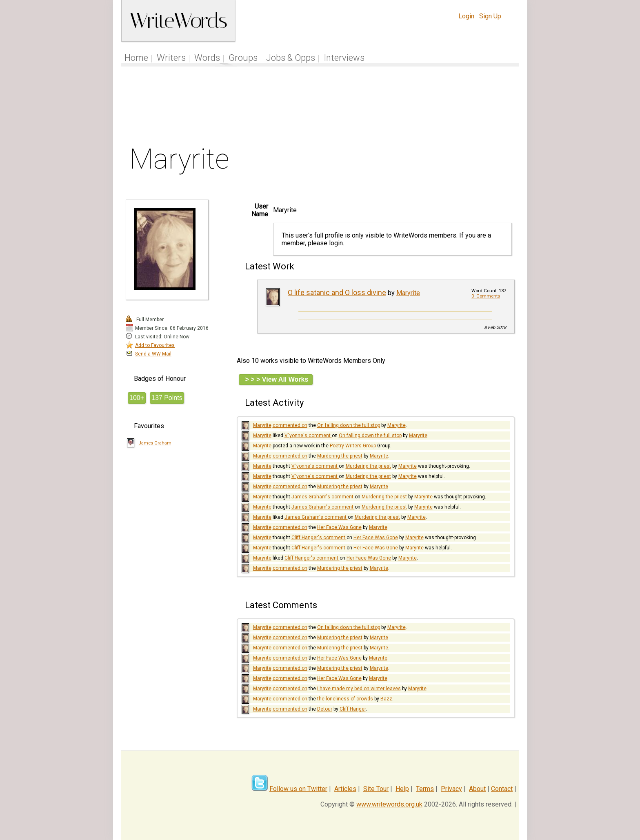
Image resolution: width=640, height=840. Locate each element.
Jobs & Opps (291, 58)
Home (136, 58)
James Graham (155, 443)
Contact (502, 789)
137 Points (167, 398)
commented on (290, 425)
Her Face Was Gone (339, 527)
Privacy (451, 789)
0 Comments (486, 296)
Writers (171, 58)
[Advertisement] (320, 108)
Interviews (344, 58)
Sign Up (490, 16)
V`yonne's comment (308, 436)
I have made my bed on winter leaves (359, 689)
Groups (243, 58)
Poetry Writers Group (353, 446)
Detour (325, 709)
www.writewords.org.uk (389, 804)
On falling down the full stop (349, 425)
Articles (345, 789)
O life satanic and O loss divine (337, 292)
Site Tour (376, 789)
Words (207, 58)
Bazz (386, 699)
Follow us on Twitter (298, 789)
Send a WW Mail (153, 354)
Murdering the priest (340, 456)
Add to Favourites (155, 345)
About (477, 789)
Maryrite (408, 293)
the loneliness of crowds (345, 699)
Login (466, 16)
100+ (137, 398)
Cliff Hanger (353, 709)
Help (402, 789)
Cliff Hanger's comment (319, 538)
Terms (425, 789)
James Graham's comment (323, 497)
